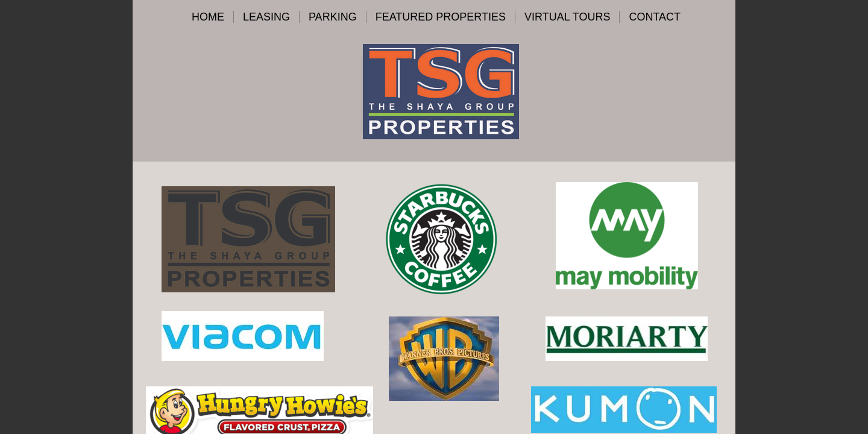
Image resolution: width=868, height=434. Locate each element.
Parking (333, 17)
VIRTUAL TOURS (567, 17)
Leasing (266, 17)
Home (208, 17)
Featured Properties (441, 17)
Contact (655, 17)
